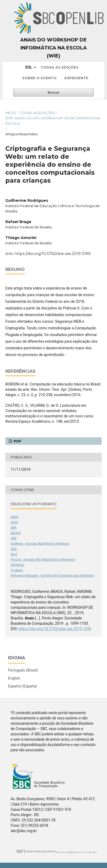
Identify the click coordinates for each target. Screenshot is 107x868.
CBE (14, 538)
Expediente (76, 78)
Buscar (53, 92)
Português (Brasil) (23, 670)
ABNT (15, 517)
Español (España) (22, 686)
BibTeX (16, 533)
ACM (14, 522)
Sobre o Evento (39, 78)
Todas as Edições (59, 67)
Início (11, 113)
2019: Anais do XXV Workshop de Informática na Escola (53, 121)
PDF (17, 441)
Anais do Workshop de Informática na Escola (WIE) (53, 48)
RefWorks (18, 565)
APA (14, 528)
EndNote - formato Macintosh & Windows (40, 544)
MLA (14, 554)
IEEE (14, 549)
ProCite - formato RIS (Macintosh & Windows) (43, 560)
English (14, 678)
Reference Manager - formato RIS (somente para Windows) (52, 576)
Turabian (17, 570)
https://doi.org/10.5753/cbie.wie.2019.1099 (53, 254)
